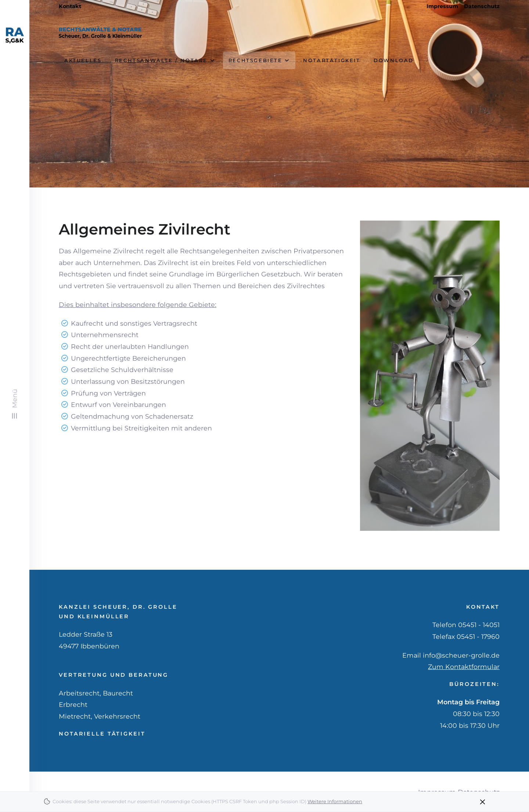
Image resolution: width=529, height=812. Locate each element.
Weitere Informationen (335, 801)
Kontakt (70, 6)
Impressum (442, 6)
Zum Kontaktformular (464, 667)
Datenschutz (482, 6)
